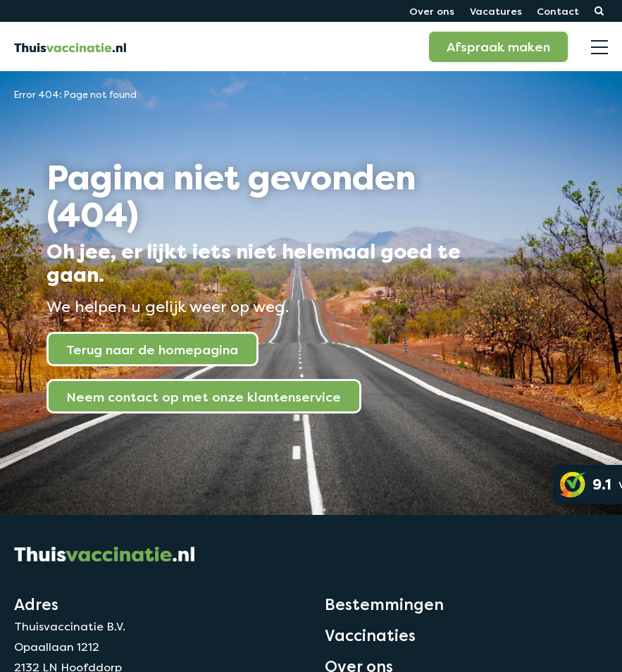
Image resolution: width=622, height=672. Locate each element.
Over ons (432, 11)
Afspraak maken (498, 46)
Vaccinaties (370, 635)
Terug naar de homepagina (152, 349)
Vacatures (496, 11)
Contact (558, 11)
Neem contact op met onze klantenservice (204, 397)
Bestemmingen (384, 604)
